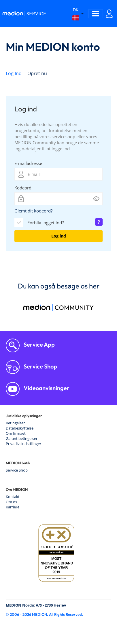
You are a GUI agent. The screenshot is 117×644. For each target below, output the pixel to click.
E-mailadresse (28, 163)
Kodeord (23, 188)
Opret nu (37, 73)
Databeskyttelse (20, 428)
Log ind (59, 236)
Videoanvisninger (46, 388)
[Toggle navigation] (96, 14)
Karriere (13, 507)
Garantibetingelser (22, 438)
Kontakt (13, 497)
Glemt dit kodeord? (33, 211)
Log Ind (14, 73)
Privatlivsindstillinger (23, 444)
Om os (11, 502)
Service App (39, 344)
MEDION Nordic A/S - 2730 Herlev (36, 605)
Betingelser (15, 423)
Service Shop (40, 366)
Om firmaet (16, 433)
